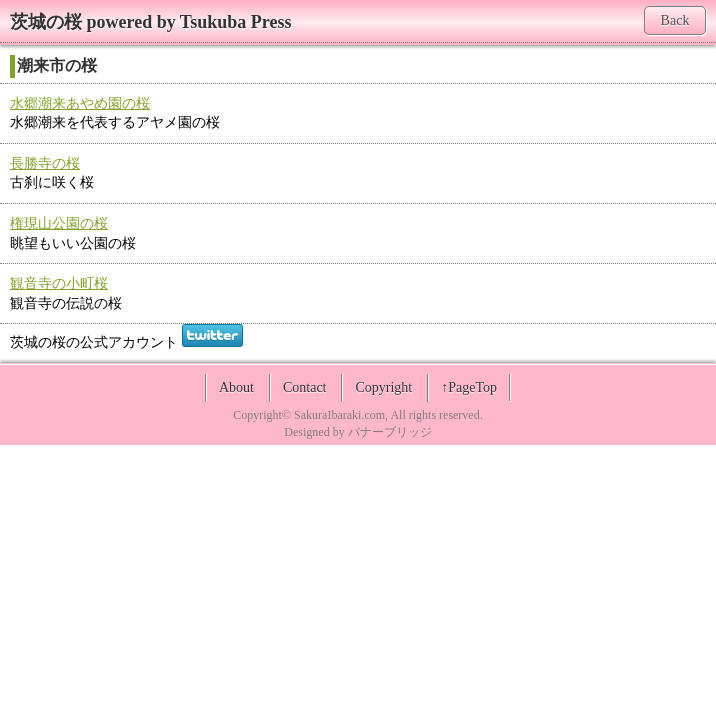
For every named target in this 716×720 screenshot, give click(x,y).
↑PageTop (469, 387)
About (236, 387)
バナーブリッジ (390, 432)
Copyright (383, 387)
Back (675, 20)
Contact (305, 387)
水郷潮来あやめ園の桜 (80, 103)
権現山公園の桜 (59, 223)
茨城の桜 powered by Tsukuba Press (150, 22)
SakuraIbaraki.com (339, 415)
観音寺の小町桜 (59, 283)
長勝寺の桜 (45, 163)
